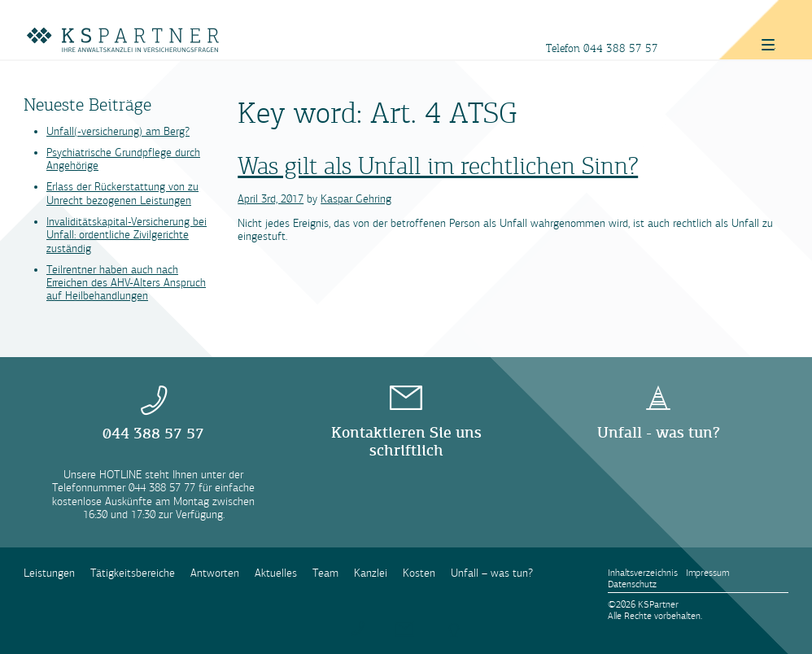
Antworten (215, 573)
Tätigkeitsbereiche (133, 573)
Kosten (419, 573)
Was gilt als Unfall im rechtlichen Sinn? (438, 166)
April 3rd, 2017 (271, 199)
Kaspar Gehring (356, 199)
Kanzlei (371, 573)
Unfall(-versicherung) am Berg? (118, 131)
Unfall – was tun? (492, 573)
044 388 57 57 (621, 48)
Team (325, 573)
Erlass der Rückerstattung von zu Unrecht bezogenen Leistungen (122, 193)
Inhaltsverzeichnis (643, 573)
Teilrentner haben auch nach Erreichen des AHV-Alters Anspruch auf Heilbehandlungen (126, 283)
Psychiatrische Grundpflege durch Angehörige (123, 159)
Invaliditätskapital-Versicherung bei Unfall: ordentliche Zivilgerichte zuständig (127, 235)
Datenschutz (632, 584)
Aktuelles (276, 573)
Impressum (707, 573)
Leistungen (49, 573)
